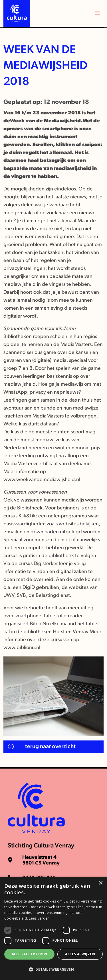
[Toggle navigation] (98, 13)
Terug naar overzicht (50, 747)
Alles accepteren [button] (29, 954)
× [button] (101, 883)
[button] (53, 969)
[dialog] (53, 928)
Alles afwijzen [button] (80, 954)
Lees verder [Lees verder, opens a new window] (39, 918)
